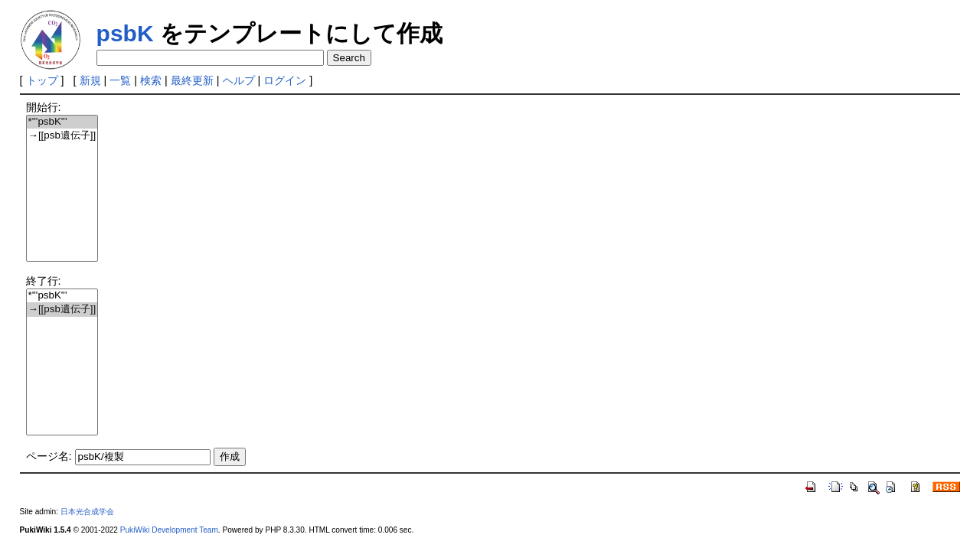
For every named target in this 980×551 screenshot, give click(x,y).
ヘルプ (239, 80)
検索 (151, 80)
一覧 (120, 80)
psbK (125, 33)
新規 (90, 80)
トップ (42, 80)
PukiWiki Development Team (169, 530)
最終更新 (192, 80)
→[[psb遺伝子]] (62, 136)
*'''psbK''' (62, 122)
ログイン (285, 80)
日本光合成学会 (87, 512)
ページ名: (49, 456)
